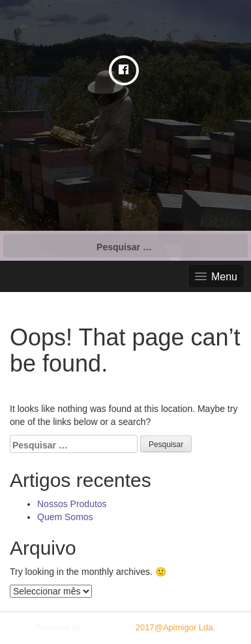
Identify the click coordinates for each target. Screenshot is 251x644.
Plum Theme (107, 627)
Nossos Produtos (72, 504)
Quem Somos (65, 517)
